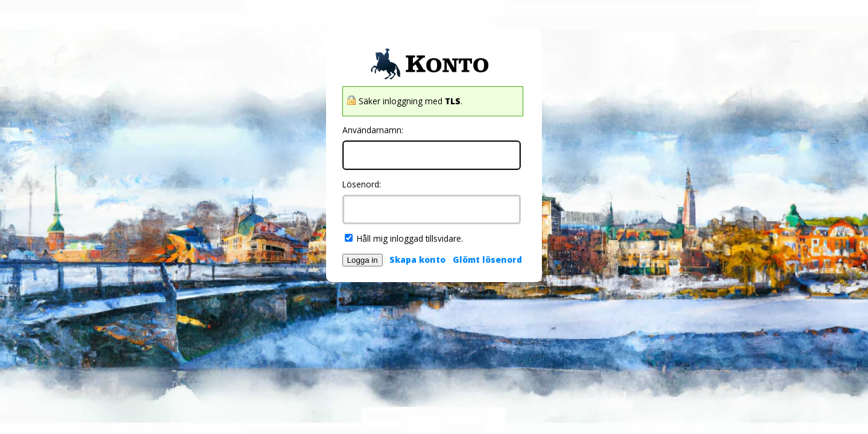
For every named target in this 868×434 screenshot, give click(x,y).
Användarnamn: (373, 130)
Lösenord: (362, 184)
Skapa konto (417, 259)
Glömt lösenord (487, 259)
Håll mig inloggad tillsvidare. (404, 238)
